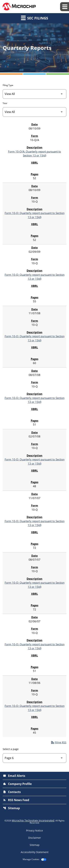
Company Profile (17, 784)
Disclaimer (35, 838)
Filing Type (8, 85)
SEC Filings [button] (34, 18)
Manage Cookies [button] (31, 859)
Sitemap (11, 808)
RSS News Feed (16, 800)
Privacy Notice (34, 831)
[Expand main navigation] (65, 7)
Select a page (11, 749)
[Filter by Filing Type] (34, 94)
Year (5, 103)
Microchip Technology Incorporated (33, 820)
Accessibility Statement (35, 852)
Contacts (12, 792)
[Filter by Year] (34, 112)
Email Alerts (14, 776)
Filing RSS (58, 742)
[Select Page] (34, 758)
